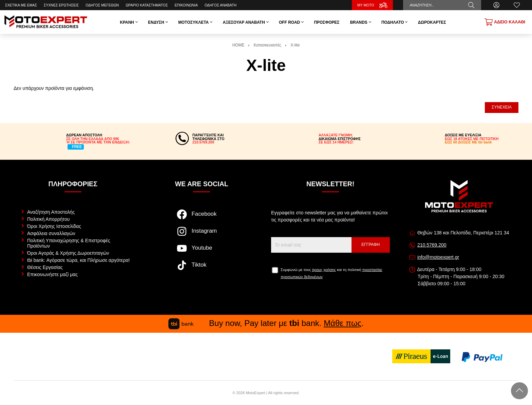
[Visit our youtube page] (202, 252)
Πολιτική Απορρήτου (48, 219)
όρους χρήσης (324, 270)
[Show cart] (505, 22)
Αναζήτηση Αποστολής (51, 212)
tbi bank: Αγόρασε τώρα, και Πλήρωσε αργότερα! (78, 260)
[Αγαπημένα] (517, 5)
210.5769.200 (432, 245)
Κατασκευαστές (268, 45)
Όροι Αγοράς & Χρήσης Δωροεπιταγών (68, 253)
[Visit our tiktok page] (202, 269)
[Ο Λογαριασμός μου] (496, 5)
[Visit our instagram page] (202, 235)
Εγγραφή (370, 245)
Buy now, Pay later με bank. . (266, 323)
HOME (239, 45)
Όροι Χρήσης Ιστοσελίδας (54, 226)
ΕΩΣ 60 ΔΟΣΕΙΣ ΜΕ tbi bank (468, 142)
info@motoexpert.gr (438, 257)
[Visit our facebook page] (202, 218)
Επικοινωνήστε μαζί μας (52, 274)
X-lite (295, 45)
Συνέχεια (502, 107)
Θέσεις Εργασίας (45, 267)
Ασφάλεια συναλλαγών (51, 233)
